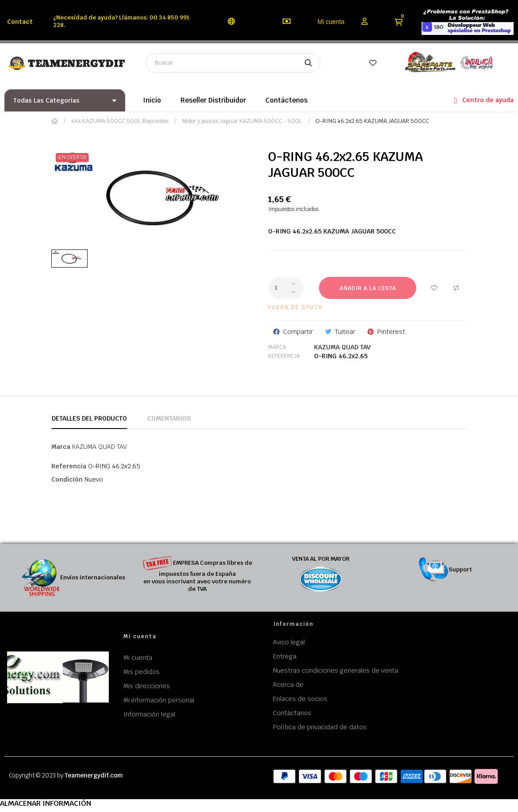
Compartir (298, 332)
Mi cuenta (331, 22)
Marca (277, 347)
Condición (67, 479)
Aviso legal (289, 642)
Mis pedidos (142, 672)
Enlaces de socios (300, 699)
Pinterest (391, 332)
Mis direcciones (147, 686)
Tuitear (345, 332)
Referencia (284, 356)
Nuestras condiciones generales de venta (336, 670)
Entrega (285, 656)
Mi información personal (159, 700)
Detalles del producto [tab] (89, 418)
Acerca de (288, 685)
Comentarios (169, 418)
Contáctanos (292, 713)
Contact (20, 22)
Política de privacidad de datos (320, 727)
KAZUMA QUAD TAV (342, 347)
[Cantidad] (286, 288)
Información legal (149, 714)
